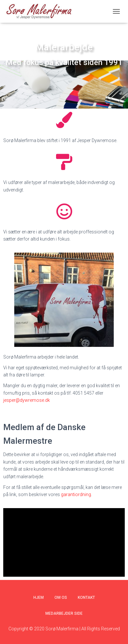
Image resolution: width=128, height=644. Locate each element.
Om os (61, 598)
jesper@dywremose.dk (27, 400)
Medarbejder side (64, 613)
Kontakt (86, 598)
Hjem (39, 598)
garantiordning (76, 494)
